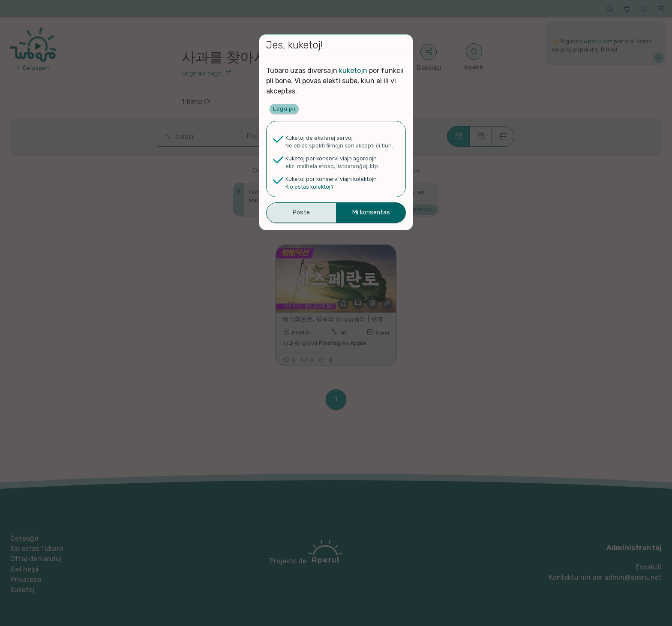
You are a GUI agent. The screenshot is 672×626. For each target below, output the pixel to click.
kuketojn (353, 71)
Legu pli (284, 109)
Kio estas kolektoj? (310, 187)
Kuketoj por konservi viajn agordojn (331, 158)
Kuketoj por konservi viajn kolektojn (331, 179)
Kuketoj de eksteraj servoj (319, 138)
